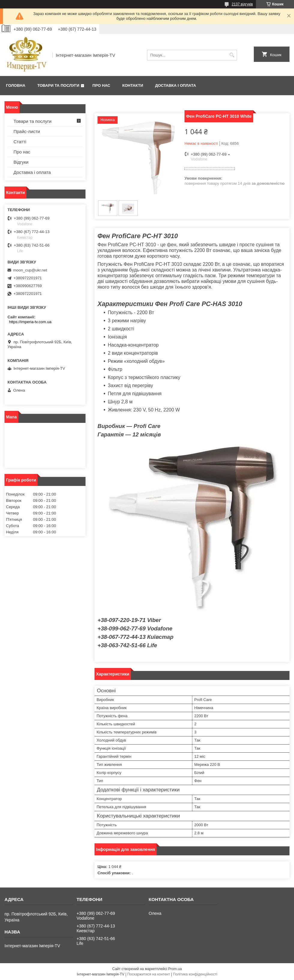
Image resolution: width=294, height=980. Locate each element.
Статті (20, 142)
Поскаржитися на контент (148, 974)
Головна (16, 85)
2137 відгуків (242, 4)
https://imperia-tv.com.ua (30, 322)
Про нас (101, 85)
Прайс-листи (27, 131)
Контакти (133, 85)
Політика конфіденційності (195, 974)
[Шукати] (232, 55)
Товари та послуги (58, 85)
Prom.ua (175, 969)
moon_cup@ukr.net (30, 270)
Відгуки (21, 162)
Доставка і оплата (175, 85)
